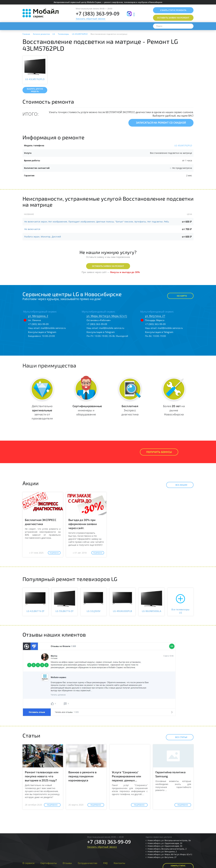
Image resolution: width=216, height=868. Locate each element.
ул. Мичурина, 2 (38, 316)
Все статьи (179, 737)
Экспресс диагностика (130, 410)
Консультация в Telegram (42, 332)
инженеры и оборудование (87, 410)
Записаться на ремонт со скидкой (161, 123)
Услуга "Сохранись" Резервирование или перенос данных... (127, 776)
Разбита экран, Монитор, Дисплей (43, 237)
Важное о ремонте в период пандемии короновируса (83, 776)
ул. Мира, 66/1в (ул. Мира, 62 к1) (107, 316)
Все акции (179, 485)
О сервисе (28, 863)
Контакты (119, 863)
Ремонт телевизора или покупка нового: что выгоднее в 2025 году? (42, 776)
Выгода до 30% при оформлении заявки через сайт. (83, 524)
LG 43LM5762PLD (183, 145)
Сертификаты (49, 863)
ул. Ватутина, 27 (155, 316)
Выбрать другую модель (35, 90)
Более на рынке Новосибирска (174, 410)
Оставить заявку (173, 18)
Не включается (32, 229)
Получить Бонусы (159, 452)
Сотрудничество (88, 863)
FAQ (105, 863)
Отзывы (67, 863)
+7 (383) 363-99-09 (98, 14)
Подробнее (54, 553)
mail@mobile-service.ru (53, 328)
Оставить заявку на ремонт (108, 266)
